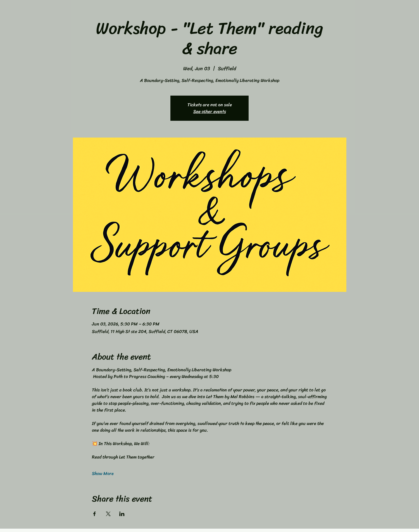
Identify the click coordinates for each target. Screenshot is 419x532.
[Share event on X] (108, 514)
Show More (103, 474)
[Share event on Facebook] (95, 514)
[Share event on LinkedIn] (122, 514)
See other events (210, 111)
